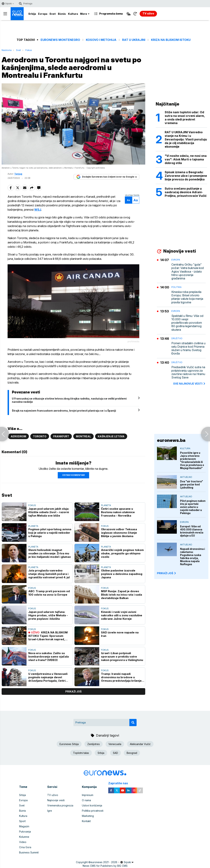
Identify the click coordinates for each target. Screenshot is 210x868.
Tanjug (18, 174)
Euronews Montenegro (60, 40)
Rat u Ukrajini (134, 40)
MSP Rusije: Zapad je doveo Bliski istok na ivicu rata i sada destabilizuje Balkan (122, 595)
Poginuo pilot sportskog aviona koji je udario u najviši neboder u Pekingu (50, 533)
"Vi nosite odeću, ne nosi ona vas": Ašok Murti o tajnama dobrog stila (186, 159)
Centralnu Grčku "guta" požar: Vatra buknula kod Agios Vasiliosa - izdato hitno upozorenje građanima (188, 272)
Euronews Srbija (69, 744)
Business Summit (29, 852)
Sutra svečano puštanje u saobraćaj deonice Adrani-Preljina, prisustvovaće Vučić (186, 192)
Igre (50, 811)
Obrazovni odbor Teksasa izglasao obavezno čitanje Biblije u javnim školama (119, 533)
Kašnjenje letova (111, 436)
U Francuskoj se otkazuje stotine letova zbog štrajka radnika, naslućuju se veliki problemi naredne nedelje (69, 400)
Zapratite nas (120, 783)
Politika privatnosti (93, 811)
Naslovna (7, 50)
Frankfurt (61, 436)
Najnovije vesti (56, 800)
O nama (86, 800)
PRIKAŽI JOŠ (167, 573)
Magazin (24, 826)
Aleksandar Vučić (140, 744)
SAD (115, 753)
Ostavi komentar (73, 475)
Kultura (73, 14)
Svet (53, 14)
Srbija (32, 14)
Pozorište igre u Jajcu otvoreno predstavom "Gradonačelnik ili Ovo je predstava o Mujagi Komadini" (192, 460)
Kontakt (86, 821)
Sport (22, 821)
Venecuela (115, 744)
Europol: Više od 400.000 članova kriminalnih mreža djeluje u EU (192, 531)
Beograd (132, 753)
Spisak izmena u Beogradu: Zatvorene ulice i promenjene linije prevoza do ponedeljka (186, 176)
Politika (176, 287)
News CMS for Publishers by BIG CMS (105, 866)
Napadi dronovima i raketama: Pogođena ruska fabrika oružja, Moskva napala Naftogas (192, 557)
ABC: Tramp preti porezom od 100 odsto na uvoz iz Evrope (49, 593)
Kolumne (24, 837)
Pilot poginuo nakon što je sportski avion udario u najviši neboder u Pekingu (193, 507)
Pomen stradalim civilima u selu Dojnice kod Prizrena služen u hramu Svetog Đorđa (188, 348)
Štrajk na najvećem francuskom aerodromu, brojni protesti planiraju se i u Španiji (64, 411)
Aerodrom (18, 436)
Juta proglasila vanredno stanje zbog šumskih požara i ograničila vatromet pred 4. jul (49, 574)
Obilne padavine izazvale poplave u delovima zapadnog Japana (122, 574)
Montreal (83, 436)
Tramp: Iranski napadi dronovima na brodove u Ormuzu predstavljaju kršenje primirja (121, 677)
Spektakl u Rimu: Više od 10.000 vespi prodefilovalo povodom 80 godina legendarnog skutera (187, 323)
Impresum (88, 795)
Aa (129, 200)
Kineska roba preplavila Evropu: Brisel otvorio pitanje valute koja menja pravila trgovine (187, 297)
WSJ (38, 210)
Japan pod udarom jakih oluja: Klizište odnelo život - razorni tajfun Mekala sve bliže (49, 512)
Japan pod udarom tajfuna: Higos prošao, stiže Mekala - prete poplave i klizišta (48, 615)
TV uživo (53, 795)
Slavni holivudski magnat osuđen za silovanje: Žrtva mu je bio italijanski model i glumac (50, 553)
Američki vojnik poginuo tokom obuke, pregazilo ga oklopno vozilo (122, 553)
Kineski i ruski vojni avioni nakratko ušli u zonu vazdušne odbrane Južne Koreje (122, 615)
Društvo (177, 338)
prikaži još (73, 691)
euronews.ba (171, 440)
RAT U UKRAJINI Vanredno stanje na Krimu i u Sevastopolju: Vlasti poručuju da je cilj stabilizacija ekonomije (186, 139)
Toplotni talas (81, 753)
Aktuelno (186, 477)
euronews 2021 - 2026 (104, 862)
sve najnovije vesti (189, 384)
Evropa (43, 14)
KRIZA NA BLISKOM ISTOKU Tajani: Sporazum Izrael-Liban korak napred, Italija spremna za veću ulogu (48, 636)
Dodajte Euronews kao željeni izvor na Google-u (106, 177)
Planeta (106, 505)
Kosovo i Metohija (101, 40)
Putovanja (25, 832)
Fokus (29, 50)
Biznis (62, 14)
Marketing (88, 816)
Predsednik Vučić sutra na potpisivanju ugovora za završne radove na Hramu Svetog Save (188, 372)
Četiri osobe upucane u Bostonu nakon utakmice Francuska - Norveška (118, 512)
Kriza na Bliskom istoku (171, 40)
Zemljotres (94, 744)
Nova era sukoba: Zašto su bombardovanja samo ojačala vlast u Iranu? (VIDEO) (49, 657)
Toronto (40, 436)
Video (23, 842)
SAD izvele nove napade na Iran (120, 634)
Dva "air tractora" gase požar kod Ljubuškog (192, 484)
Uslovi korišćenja (92, 805)
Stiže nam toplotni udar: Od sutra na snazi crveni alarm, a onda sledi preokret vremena (185, 118)
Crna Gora (25, 847)
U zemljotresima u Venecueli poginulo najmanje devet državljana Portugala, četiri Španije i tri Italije (48, 677)
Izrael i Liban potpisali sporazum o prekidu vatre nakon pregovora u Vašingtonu (122, 657)
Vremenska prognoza (60, 805)
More (85, 14)
